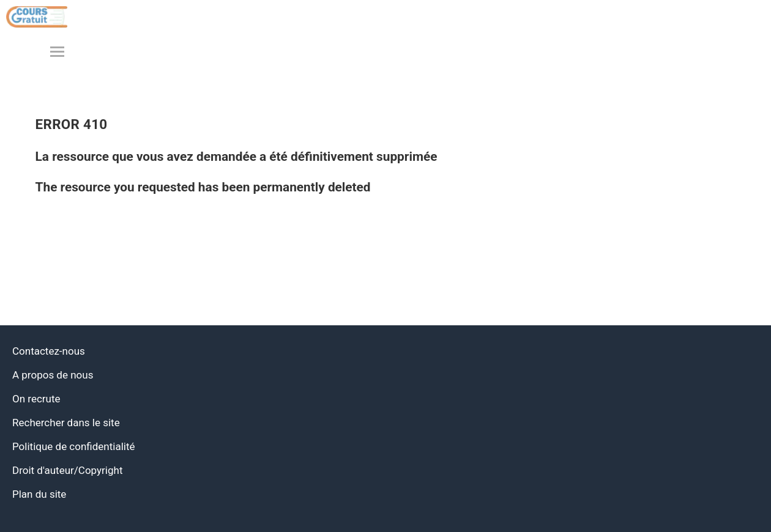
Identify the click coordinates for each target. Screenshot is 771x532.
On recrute (36, 399)
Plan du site (39, 494)
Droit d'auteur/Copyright (67, 470)
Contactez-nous (49, 351)
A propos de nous (53, 375)
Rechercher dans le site (66, 423)
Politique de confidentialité (74, 446)
